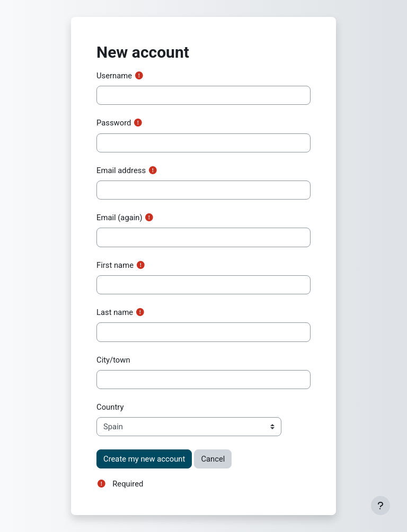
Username (114, 76)
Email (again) (120, 218)
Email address (121, 170)
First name (115, 265)
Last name (115, 312)
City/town (113, 360)
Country (110, 407)
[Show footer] (381, 506)
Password (114, 123)
